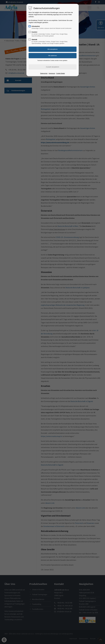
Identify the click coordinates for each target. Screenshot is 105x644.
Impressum (52, 73)
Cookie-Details (60, 73)
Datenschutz (44, 73)
